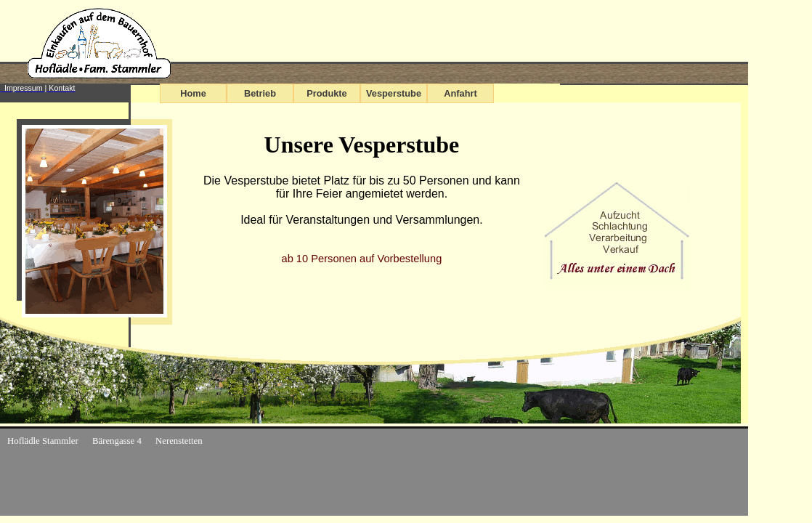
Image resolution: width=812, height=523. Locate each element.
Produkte (326, 93)
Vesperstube (394, 93)
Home (193, 93)
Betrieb (260, 93)
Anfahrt (460, 93)
